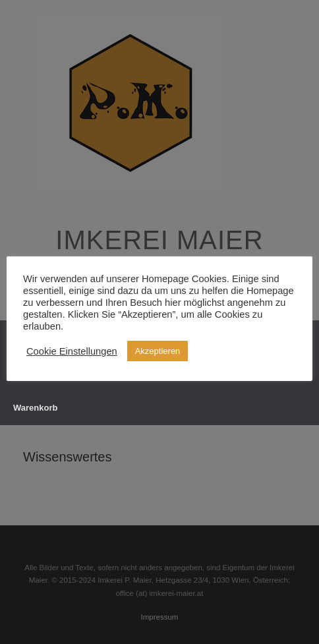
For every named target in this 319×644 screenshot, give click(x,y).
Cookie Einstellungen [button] (72, 351)
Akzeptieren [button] (158, 351)
